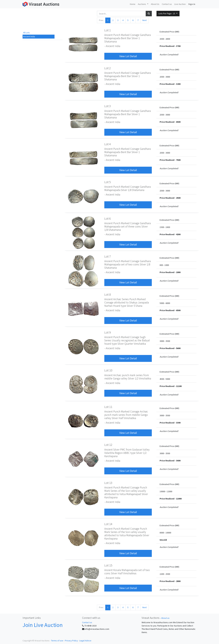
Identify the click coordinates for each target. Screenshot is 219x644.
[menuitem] (133, 4)
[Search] (149, 14)
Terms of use (57, 641)
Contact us (87, 622)
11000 (179, 499)
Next (145, 20)
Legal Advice (85, 641)
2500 (178, 198)
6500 (178, 122)
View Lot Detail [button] (128, 56)
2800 (178, 581)
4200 (178, 234)
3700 (178, 46)
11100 (179, 386)
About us (165, 618)
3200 (178, 84)
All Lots (26, 33)
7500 (178, 160)
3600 (178, 461)
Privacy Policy (71, 641)
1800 (178, 272)
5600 (178, 348)
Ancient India (29, 37)
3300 (178, 423)
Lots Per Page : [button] (167, 13)
